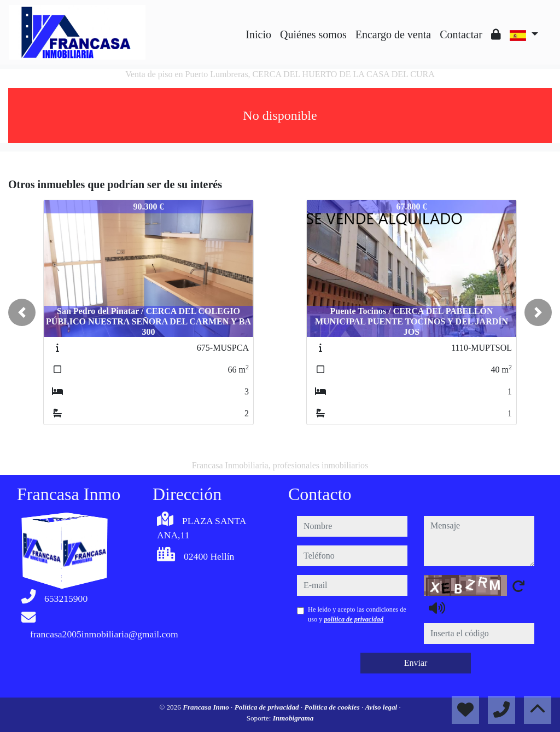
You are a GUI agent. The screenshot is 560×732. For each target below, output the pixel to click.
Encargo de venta (393, 34)
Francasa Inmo (207, 707)
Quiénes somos (313, 34)
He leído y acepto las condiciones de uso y (357, 614)
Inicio (258, 34)
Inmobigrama (293, 718)
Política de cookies (333, 707)
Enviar (416, 663)
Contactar (461, 34)
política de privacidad (354, 619)
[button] (22, 312)
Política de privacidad (268, 707)
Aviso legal (382, 707)
